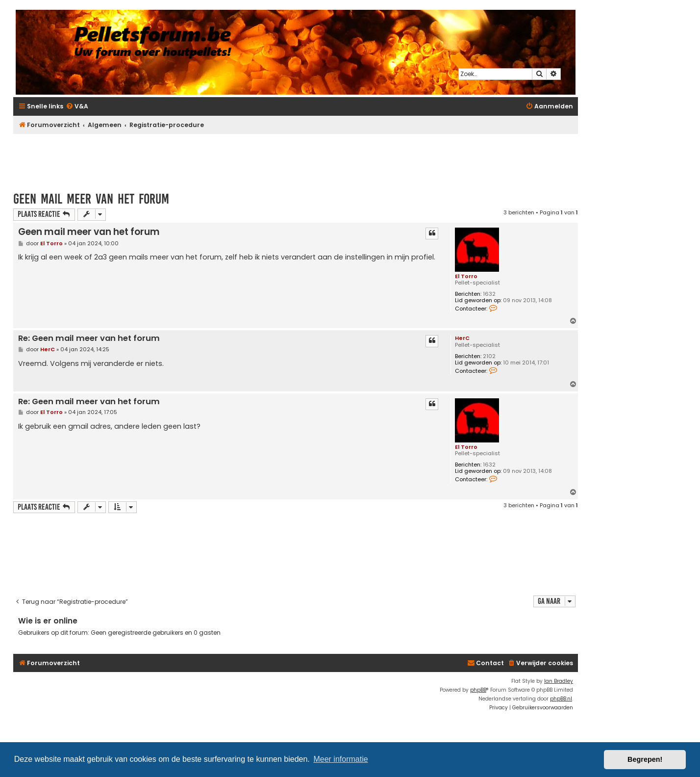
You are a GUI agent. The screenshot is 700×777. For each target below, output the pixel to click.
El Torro (466, 276)
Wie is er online (48, 621)
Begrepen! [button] (645, 759)
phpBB (478, 690)
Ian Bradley (559, 681)
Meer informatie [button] (340, 759)
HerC (462, 338)
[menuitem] (77, 107)
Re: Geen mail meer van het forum (89, 339)
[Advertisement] (296, 158)
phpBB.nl (561, 699)
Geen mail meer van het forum (91, 199)
